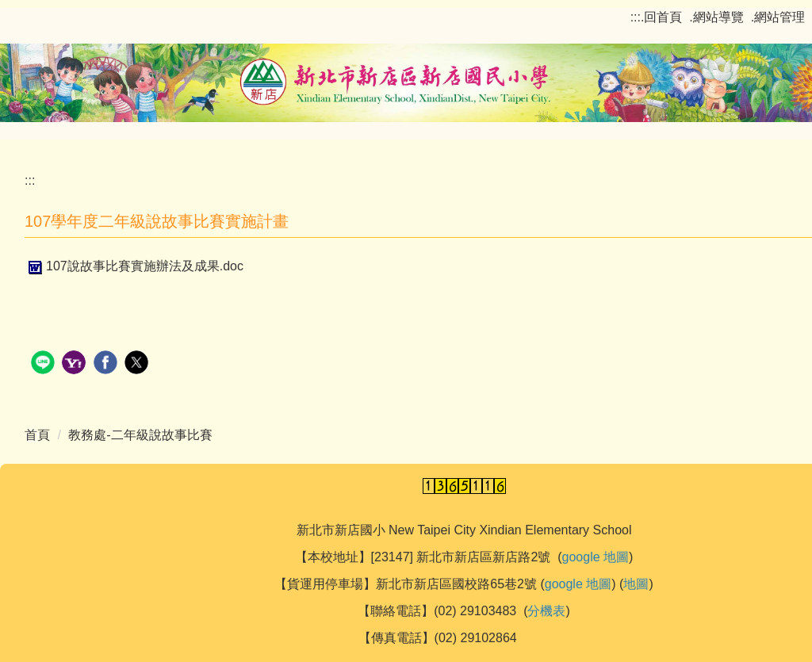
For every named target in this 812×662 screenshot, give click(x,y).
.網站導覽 (716, 17)
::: (636, 17)
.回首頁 (661, 17)
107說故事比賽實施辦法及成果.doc (134, 266)
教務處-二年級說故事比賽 (140, 435)
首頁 (37, 435)
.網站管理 (778, 17)
